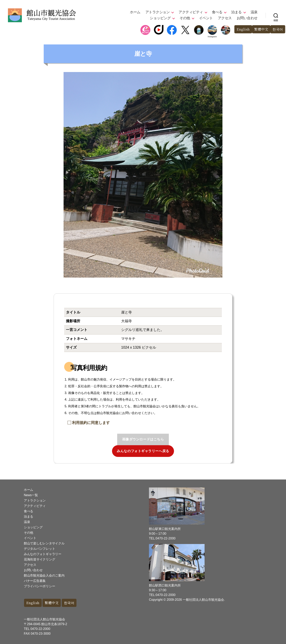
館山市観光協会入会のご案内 (44, 575)
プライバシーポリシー (39, 586)
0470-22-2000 (40, 629)
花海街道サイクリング (39, 559)
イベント (206, 18)
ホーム (135, 12)
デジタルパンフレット (39, 549)
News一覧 (31, 495)
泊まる (236, 12)
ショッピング (160, 18)
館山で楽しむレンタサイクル (44, 543)
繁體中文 (261, 29)
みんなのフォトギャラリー (43, 554)
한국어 (278, 29)
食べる (217, 12)
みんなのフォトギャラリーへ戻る (143, 451)
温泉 (254, 12)
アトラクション (158, 12)
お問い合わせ (247, 18)
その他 (185, 18)
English (243, 29)
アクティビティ (191, 12)
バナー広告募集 (35, 581)
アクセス (225, 18)
